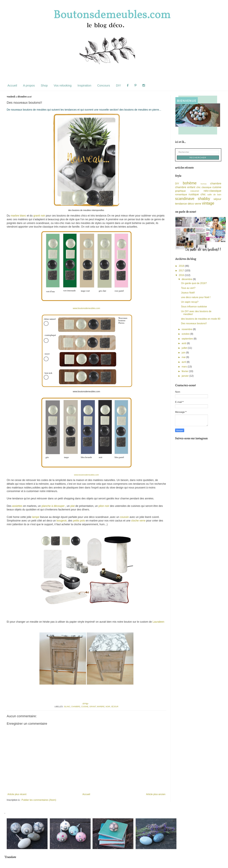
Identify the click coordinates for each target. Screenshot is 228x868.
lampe (36, 517)
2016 (182, 275)
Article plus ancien (156, 794)
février (185, 371)
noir (108, 707)
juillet (185, 348)
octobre (186, 334)
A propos (29, 85)
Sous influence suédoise (194, 307)
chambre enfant (185, 187)
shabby (204, 199)
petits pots (79, 521)
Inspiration (84, 85)
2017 (182, 271)
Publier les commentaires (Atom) (39, 800)
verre (198, 204)
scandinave (185, 199)
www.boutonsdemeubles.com (86, 308)
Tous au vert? (188, 288)
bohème (190, 183)
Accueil (12, 85)
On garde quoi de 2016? (194, 283)
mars (185, 367)
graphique (180, 191)
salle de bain (214, 195)
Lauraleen (158, 622)
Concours (104, 85)
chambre (76, 707)
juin (184, 353)
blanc (67, 707)
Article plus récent (17, 794)
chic (198, 187)
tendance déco (184, 204)
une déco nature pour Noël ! (196, 297)
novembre (187, 329)
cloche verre (138, 521)
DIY (118, 85)
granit (93, 707)
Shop (44, 85)
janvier (186, 376)
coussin (124, 517)
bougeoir (62, 521)
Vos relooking (63, 85)
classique (206, 187)
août (184, 343)
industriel (195, 191)
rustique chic (197, 194)
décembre (187, 279)
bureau (204, 184)
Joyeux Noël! (188, 293)
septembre (188, 339)
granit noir (39, 216)
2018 (182, 266)
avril (184, 362)
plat (72, 506)
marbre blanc (18, 216)
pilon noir (104, 506)
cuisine (85, 707)
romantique (181, 194)
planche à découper (53, 506)
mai (184, 357)
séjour (115, 707)
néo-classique (213, 191)
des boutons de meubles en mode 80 (201, 319)
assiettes (17, 506)
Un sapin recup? (190, 302)
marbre (101, 707)
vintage (208, 203)
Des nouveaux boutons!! (194, 323)
